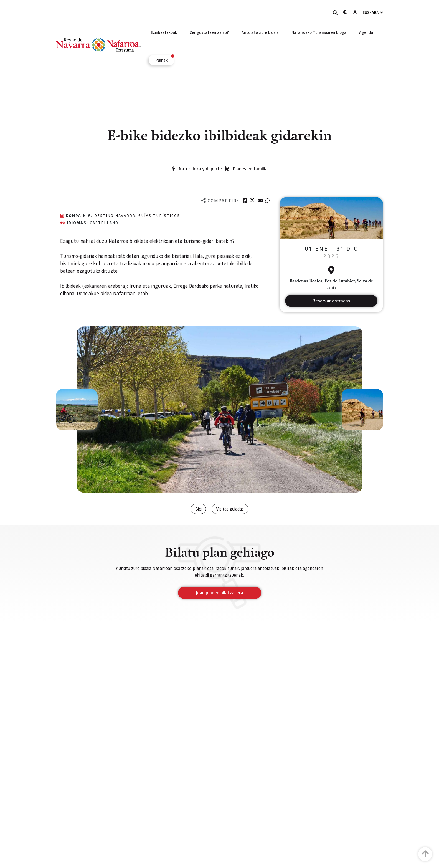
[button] (77, 410)
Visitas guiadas (230, 509)
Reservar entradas (331, 301)
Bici (198, 509)
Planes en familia (250, 169)
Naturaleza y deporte (200, 169)
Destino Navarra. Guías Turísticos (137, 215)
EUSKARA (373, 12)
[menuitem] (164, 32)
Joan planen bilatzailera (220, 593)
